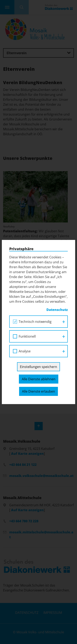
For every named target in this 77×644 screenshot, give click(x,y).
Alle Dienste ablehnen (39, 379)
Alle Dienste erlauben (38, 391)
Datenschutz (57, 310)
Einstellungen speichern (38, 367)
